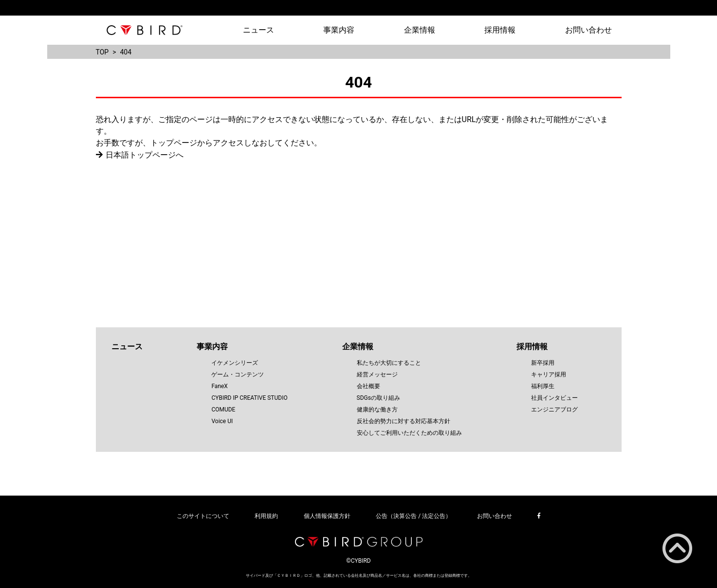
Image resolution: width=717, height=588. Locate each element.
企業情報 (420, 30)
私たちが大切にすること (389, 363)
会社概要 (368, 386)
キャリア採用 (549, 374)
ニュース (258, 30)
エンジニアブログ (554, 410)
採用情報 (500, 30)
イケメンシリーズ (235, 363)
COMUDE (223, 410)
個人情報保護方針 (327, 516)
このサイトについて (203, 516)
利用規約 (266, 516)
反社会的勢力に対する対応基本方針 (404, 421)
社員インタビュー (554, 398)
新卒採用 (543, 363)
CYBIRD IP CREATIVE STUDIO (249, 398)
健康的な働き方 (377, 410)
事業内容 (339, 30)
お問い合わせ (588, 30)
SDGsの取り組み (378, 398)
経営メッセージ (377, 374)
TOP (102, 52)
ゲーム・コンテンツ (238, 374)
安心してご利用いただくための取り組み (409, 433)
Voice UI (222, 421)
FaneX (219, 386)
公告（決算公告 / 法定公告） (414, 516)
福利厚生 (543, 386)
